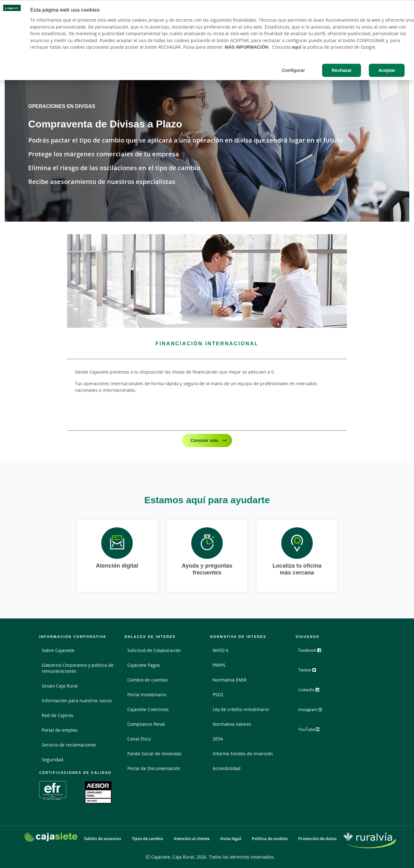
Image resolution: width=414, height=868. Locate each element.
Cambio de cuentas (148, 680)
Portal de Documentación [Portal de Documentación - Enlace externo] (154, 768)
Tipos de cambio (147, 839)
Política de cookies (270, 839)
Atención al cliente (192, 839)
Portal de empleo (60, 730)
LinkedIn (313, 692)
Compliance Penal (146, 724)
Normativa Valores (232, 724)
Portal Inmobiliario (147, 695)
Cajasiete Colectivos (148, 709)
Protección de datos (317, 839)
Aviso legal (231, 839)
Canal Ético (139, 739)
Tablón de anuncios (102, 839)
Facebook (313, 653)
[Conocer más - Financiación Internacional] (207, 281)
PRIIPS (219, 665)
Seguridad (53, 760)
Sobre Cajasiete (58, 650)
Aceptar (387, 70)
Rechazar (342, 70)
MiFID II (220, 650)
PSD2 (218, 695)
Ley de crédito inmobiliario (241, 709)
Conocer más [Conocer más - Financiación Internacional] (205, 440)
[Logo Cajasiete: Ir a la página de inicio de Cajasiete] (51, 837)
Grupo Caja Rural (60, 686)
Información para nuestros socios (77, 701)
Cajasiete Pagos (144, 665)
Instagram (314, 711)
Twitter (311, 672)
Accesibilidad (227, 768)
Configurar (294, 70)
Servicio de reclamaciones (69, 745)
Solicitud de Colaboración (154, 650)
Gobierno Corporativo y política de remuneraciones (78, 668)
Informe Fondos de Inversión (243, 754)
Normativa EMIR (230, 680)
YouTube (313, 731)
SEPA (218, 739)
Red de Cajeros (58, 715)
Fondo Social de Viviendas (154, 754)
